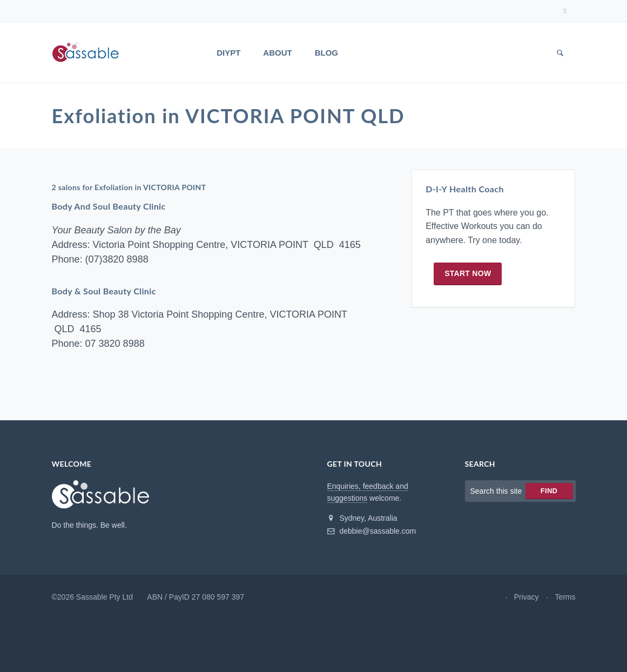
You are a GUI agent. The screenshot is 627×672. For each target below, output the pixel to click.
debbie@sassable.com (372, 533)
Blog (326, 53)
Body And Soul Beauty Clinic (109, 208)
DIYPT (228, 53)
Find (549, 493)
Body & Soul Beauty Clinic (104, 293)
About (277, 53)
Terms (565, 599)
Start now (468, 277)
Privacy (527, 599)
